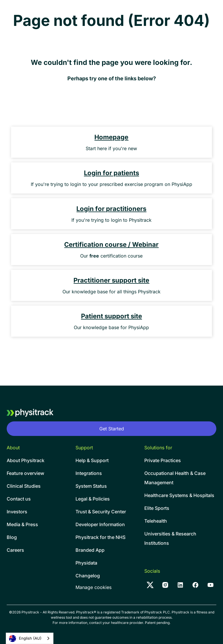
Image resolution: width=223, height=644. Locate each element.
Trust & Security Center (101, 512)
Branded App (90, 550)
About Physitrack (26, 460)
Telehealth (156, 521)
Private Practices (163, 460)
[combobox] (30, 638)
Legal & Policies (93, 499)
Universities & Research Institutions (170, 538)
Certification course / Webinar (111, 244)
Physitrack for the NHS (100, 537)
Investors (17, 512)
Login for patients (111, 173)
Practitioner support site (111, 280)
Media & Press (22, 524)
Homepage (111, 137)
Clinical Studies (24, 486)
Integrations (89, 473)
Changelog (88, 576)
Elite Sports (157, 508)
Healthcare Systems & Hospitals (179, 495)
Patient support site (111, 316)
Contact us (19, 499)
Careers (15, 550)
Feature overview (25, 473)
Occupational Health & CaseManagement (175, 478)
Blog (12, 537)
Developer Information (100, 524)
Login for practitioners (111, 209)
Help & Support (92, 460)
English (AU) (25, 638)
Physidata (86, 563)
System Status (91, 486)
